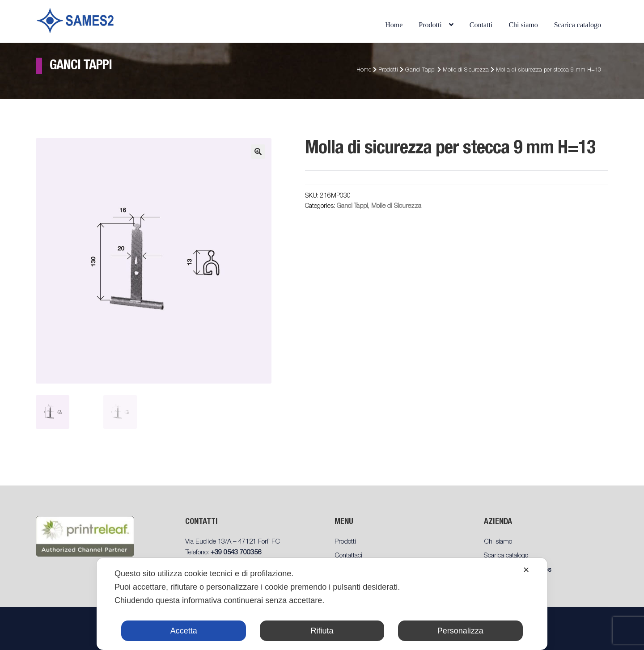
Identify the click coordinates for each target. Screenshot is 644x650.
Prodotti (430, 25)
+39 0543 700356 (236, 553)
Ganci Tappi (420, 70)
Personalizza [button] (460, 631)
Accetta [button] (184, 631)
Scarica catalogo (578, 25)
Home (394, 25)
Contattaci (348, 556)
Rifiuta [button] (322, 631)
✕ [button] (526, 570)
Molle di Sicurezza (466, 70)
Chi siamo (523, 25)
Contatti (481, 25)
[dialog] (322, 604)
